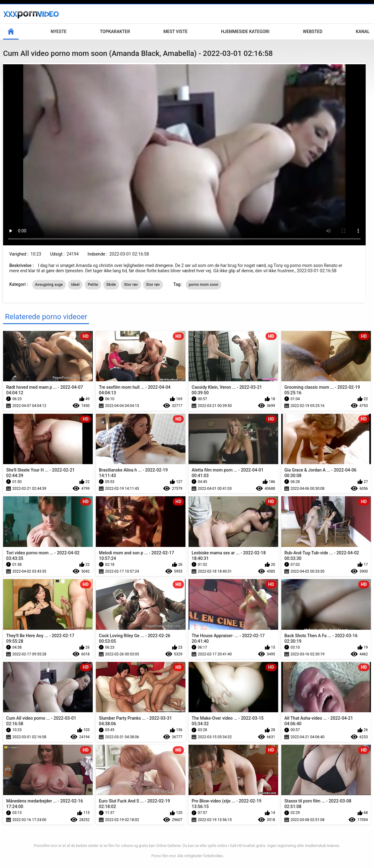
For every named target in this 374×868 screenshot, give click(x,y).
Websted (313, 32)
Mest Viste (176, 32)
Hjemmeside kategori (245, 32)
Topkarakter (115, 32)
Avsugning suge (49, 285)
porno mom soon (204, 285)
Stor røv (131, 285)
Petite (93, 285)
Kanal (363, 32)
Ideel (75, 285)
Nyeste (59, 32)
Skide (111, 285)
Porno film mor (164, 856)
